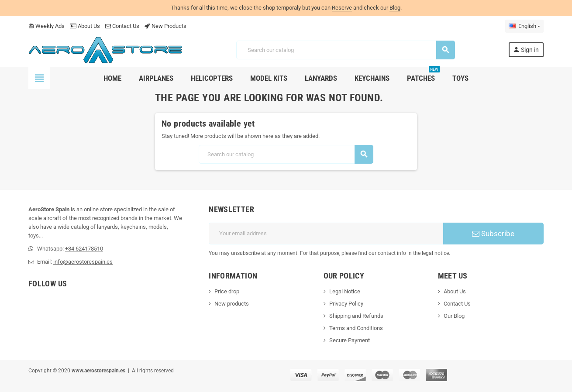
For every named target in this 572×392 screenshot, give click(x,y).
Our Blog (454, 316)
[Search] (345, 50)
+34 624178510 (84, 249)
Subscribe (493, 234)
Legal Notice (345, 291)
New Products (165, 26)
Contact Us (122, 26)
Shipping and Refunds (356, 316)
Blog (395, 8)
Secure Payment (350, 340)
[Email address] (326, 234)
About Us (85, 26)
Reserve (342, 8)
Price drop (227, 291)
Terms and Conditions (356, 328)
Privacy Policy (346, 304)
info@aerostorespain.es (83, 262)
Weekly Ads (47, 26)
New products (232, 304)
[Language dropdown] (524, 26)
